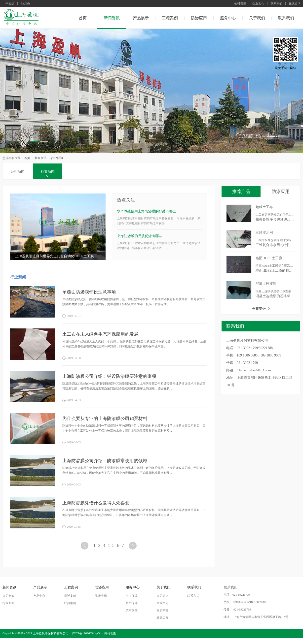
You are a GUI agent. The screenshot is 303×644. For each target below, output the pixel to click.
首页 (83, 18)
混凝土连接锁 (266, 284)
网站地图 (110, 633)
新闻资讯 (40, 158)
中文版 (10, 4)
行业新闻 (57, 158)
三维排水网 (264, 233)
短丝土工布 (264, 207)
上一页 (85, 547)
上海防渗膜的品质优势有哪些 (140, 236)
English (25, 4)
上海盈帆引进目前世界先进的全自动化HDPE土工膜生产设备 (58, 256)
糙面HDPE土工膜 (269, 258)
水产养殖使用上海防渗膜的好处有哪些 (147, 211)
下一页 (133, 547)
